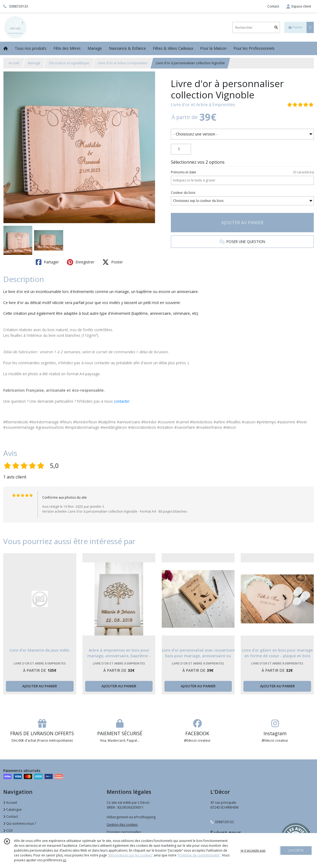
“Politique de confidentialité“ (199, 855)
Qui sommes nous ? (20, 824)
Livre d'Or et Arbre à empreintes (123, 63)
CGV (8, 831)
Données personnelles (124, 832)
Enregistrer (81, 262)
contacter (122, 401)
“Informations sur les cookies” (130, 855)
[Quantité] (181, 149)
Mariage (34, 63)
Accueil (14, 63)
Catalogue (12, 810)
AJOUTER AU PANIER (242, 223)
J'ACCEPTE (296, 850)
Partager (47, 262)
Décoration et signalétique (69, 63)
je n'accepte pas (253, 850)
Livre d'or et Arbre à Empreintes (203, 105)
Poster (113, 262)
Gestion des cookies (122, 825)
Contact (273, 6)
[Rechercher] (276, 28)
